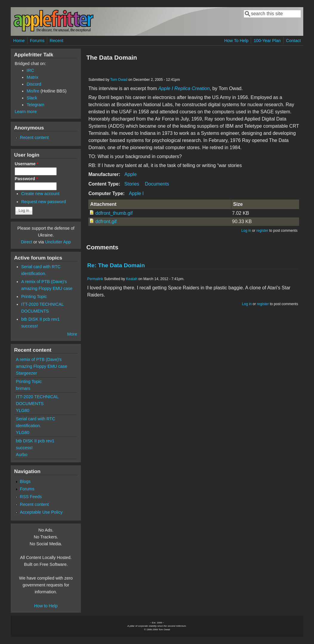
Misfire (33, 91)
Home (19, 41)
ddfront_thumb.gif (114, 213)
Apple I (136, 193)
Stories (132, 184)
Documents (157, 184)
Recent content (34, 138)
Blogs (25, 481)
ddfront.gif (106, 221)
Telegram (35, 105)
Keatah (132, 279)
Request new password (44, 202)
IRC (30, 70)
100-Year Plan (267, 41)
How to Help (46, 606)
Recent (56, 41)
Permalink (95, 279)
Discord (34, 84)
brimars (23, 388)
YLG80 (23, 410)
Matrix (32, 77)
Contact (293, 41)
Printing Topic (34, 296)
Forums (37, 41)
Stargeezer (26, 373)
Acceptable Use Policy (41, 512)
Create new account (40, 194)
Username (26, 164)
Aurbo (21, 455)
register (262, 231)
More (72, 334)
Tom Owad (119, 80)
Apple (131, 174)
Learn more (26, 112)
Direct (27, 242)
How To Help (236, 41)
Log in (246, 231)
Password (26, 179)
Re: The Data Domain (116, 265)
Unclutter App (58, 242)
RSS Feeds (31, 497)
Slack (32, 98)
